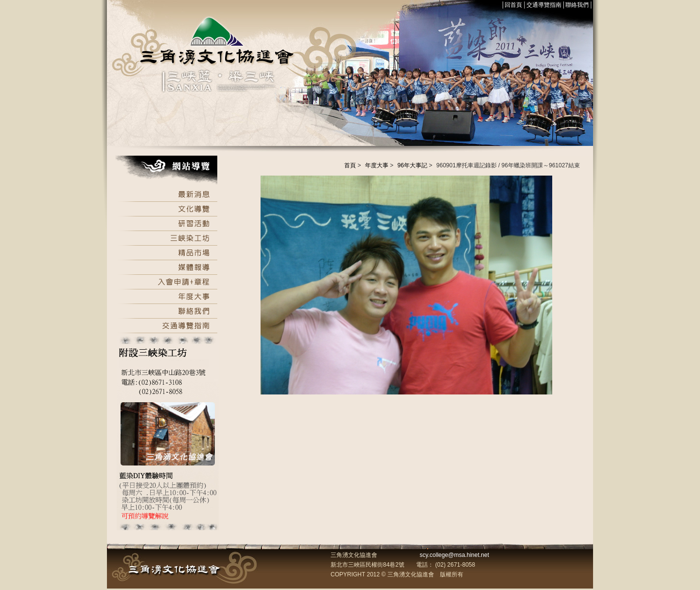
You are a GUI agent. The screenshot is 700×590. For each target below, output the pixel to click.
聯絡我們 (577, 5)
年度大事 (377, 165)
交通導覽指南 (544, 5)
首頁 (350, 165)
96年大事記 (412, 165)
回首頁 (513, 5)
